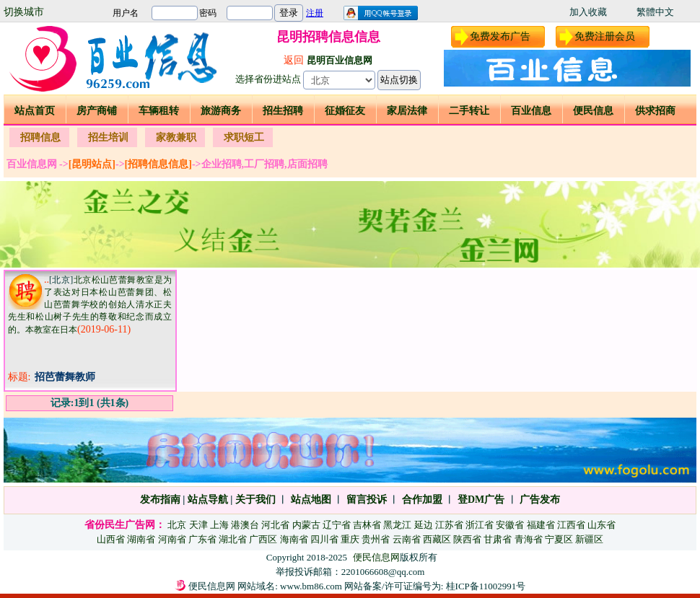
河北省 (275, 525)
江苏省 (449, 525)
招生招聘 (283, 111)
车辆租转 (159, 111)
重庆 (350, 539)
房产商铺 (97, 111)
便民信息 (593, 111)
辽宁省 (337, 525)
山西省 (111, 539)
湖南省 (141, 539)
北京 (177, 525)
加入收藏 (588, 12)
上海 (219, 525)
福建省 (541, 525)
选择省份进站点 (268, 79)
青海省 (529, 539)
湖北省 (233, 539)
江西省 (571, 525)
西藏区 (437, 539)
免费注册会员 (605, 36)
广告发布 (540, 500)
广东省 (202, 539)
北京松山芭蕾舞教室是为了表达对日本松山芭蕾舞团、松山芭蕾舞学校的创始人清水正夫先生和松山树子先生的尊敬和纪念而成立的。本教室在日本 (90, 305)
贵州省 (376, 539)
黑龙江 (397, 525)
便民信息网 (376, 557)
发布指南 (160, 500)
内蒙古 (306, 525)
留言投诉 (367, 500)
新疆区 (589, 539)
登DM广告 (481, 500)
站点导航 (208, 500)
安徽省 (510, 525)
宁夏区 (559, 539)
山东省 (601, 525)
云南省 (407, 539)
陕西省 (467, 539)
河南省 (172, 539)
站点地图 (310, 500)
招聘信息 (40, 137)
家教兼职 (176, 137)
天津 (198, 525)
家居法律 (407, 111)
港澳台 (245, 525)
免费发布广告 (500, 36)
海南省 (294, 539)
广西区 (263, 539)
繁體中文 (655, 12)
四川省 (324, 539)
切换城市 (24, 12)
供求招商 (655, 111)
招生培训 (108, 137)
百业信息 (531, 111)
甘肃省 (498, 539)
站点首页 (35, 111)
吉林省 (367, 525)
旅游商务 (221, 111)
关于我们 (255, 500)
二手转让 (469, 111)
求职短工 (244, 137)
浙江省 (480, 525)
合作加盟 (422, 500)
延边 (424, 525)
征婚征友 (345, 111)
